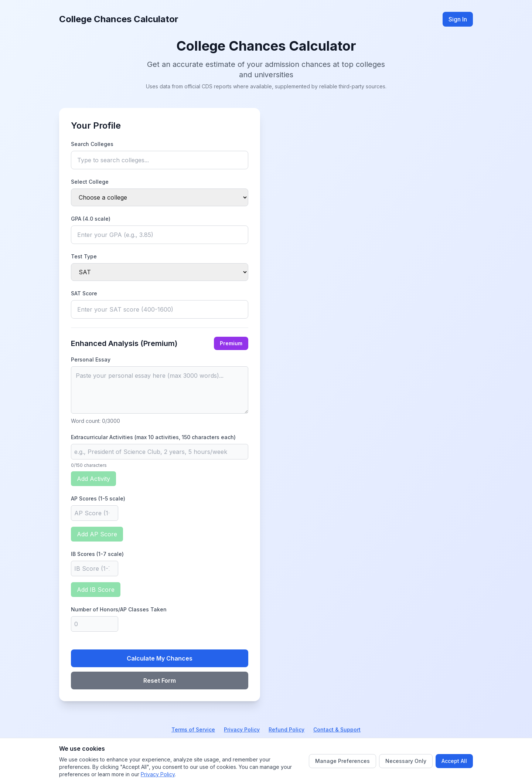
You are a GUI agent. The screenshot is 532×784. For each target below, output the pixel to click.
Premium (231, 343)
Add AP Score (97, 534)
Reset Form (160, 681)
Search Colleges (92, 144)
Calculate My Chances (160, 658)
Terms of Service (193, 729)
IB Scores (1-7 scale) (97, 554)
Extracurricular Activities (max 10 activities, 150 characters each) (153, 437)
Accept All (454, 761)
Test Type (84, 256)
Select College (90, 182)
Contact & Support (337, 729)
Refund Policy (287, 729)
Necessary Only (406, 761)
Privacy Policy (242, 729)
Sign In (458, 19)
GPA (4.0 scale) (91, 219)
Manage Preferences (342, 761)
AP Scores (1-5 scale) (98, 498)
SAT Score (84, 293)
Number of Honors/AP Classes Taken (119, 609)
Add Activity (93, 479)
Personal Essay (91, 359)
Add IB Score (96, 590)
